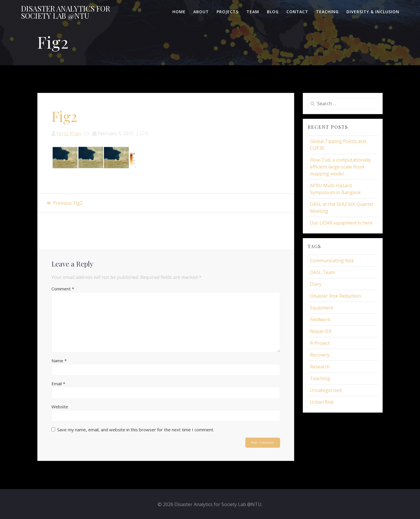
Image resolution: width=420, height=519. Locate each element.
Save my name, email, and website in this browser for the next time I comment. (136, 430)
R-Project (320, 343)
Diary (316, 284)
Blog (273, 12)
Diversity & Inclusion (373, 12)
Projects (228, 12)
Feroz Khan (69, 133)
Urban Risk (322, 402)
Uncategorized (326, 390)
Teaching (327, 12)
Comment (63, 289)
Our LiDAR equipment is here (341, 223)
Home (179, 12)
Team (253, 12)
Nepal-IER (321, 331)
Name (59, 361)
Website (60, 407)
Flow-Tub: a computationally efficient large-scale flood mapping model (340, 167)
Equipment (322, 308)
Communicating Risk (332, 261)
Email (58, 384)
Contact (297, 12)
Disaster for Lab (65, 12)
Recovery (320, 355)
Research (320, 367)
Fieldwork (320, 319)
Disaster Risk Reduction (335, 296)
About (201, 12)
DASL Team (322, 272)
